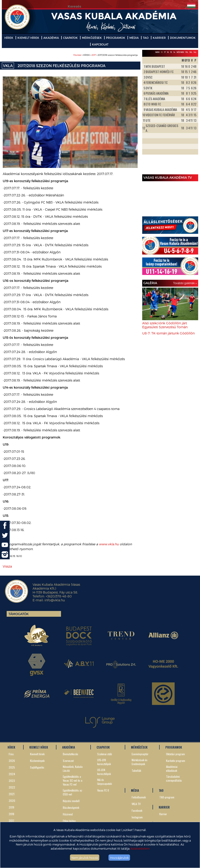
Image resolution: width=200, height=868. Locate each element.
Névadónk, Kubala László (73, 769)
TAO (146, 38)
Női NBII (180, 52)
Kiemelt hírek (37, 754)
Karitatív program (176, 761)
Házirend (68, 814)
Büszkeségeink (71, 807)
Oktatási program (175, 754)
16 (168, 52)
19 (162, 52)
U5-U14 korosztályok (104, 772)
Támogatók (19, 614)
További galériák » (185, 283)
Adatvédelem (140, 848)
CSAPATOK (70, 38)
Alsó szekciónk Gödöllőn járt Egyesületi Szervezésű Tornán (165, 325)
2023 (12, 781)
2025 (12, 767)
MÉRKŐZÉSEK (92, 38)
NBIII (157, 52)
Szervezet (68, 761)
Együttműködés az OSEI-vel (72, 792)
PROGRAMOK (116, 38)
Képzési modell (71, 801)
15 (171, 52)
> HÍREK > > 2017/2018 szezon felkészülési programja (106, 55)
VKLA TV (136, 804)
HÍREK (9, 38)
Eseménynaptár (140, 754)
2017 (94, 55)
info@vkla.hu (55, 600)
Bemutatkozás (71, 754)
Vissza (7, 566)
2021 (12, 794)
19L (187, 52)
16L (191, 52)
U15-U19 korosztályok (104, 762)
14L (195, 52)
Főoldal (77, 55)
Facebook (137, 810)
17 (165, 52)
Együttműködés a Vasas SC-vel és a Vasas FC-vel (73, 780)
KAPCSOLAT (100, 44)
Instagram (137, 817)
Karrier (163, 814)
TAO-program (167, 797)
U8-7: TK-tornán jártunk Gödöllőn (168, 333)
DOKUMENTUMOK (183, 38)
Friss (11, 754)
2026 (12, 761)
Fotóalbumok (139, 797)
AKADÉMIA (51, 38)
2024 (12, 774)
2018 (11, 814)
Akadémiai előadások (172, 769)
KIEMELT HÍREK (28, 38)
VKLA (8, 66)
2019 (11, 807)
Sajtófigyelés (37, 767)
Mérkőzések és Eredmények (140, 762)
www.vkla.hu (109, 544)
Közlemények (37, 761)
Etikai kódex (69, 821)
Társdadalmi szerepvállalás (174, 778)
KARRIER (159, 38)
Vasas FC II (103, 790)
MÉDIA (134, 38)
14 (174, 52)
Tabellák (136, 770)
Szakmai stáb (105, 754)
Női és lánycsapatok (104, 782)
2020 (12, 801)
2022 (12, 787)
